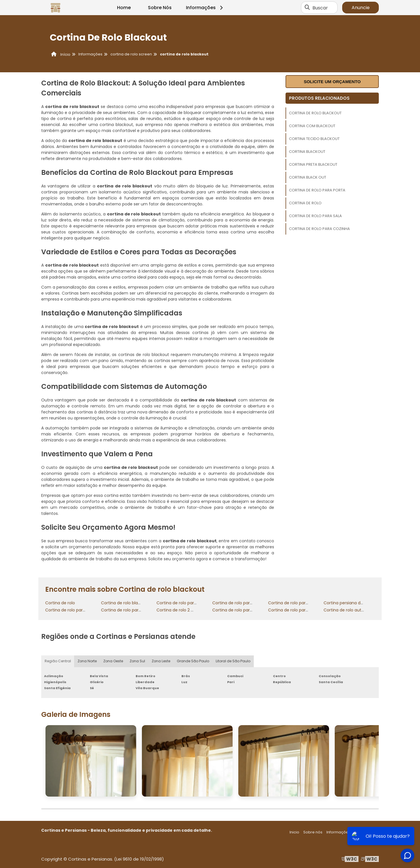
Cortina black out (308, 177)
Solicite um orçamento (332, 82)
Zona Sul (138, 661)
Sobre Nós (160, 8)
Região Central (58, 661)
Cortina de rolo (305, 203)
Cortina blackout (307, 152)
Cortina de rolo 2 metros (181, 610)
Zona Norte (87, 661)
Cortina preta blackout (313, 164)
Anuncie (361, 8)
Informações (205, 8)
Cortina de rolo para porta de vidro (303, 610)
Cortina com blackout (312, 126)
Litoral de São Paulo (234, 661)
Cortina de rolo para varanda (130, 610)
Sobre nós (313, 832)
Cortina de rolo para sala (315, 216)
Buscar (320, 8)
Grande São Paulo (194, 661)
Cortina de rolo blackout (315, 113)
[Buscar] (307, 8)
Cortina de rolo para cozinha (319, 229)
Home (124, 8)
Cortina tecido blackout (314, 139)
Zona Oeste (113, 661)
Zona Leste (162, 661)
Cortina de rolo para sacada (73, 610)
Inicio (294, 832)
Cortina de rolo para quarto (184, 603)
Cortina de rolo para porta (317, 190)
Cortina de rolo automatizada (353, 610)
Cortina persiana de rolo (348, 603)
